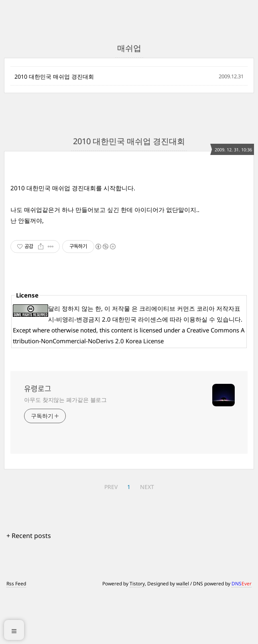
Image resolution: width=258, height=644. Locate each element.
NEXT (147, 536)
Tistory (137, 633)
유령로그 (38, 438)
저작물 (121, 358)
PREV (111, 536)
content (122, 379)
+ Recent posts (29, 585)
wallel (183, 633)
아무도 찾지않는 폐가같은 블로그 (65, 449)
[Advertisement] (187, 222)
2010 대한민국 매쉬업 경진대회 (54, 76)
